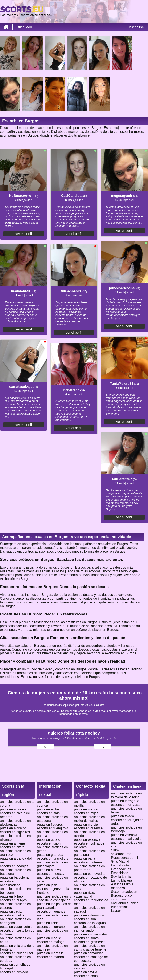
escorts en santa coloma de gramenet (89, 940)
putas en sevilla (86, 972)
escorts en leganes (51, 912)
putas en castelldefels (16, 927)
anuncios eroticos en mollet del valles (89, 819)
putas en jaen (47, 885)
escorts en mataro (50, 957)
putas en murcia (86, 824)
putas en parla (85, 859)
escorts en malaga (51, 942)
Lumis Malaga (122, 880)
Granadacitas (121, 869)
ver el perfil (24, 234)
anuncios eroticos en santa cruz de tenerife (90, 948)
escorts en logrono (51, 927)
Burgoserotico (121, 896)
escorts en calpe (12, 915)
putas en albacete (13, 809)
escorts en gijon (49, 843)
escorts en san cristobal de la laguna (90, 921)
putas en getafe (49, 840)
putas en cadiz (11, 912)
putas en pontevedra (89, 874)
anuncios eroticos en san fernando (89, 929)
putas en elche (48, 809)
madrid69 (118, 888)
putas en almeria (12, 843)
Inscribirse (136, 27)
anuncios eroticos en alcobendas (15, 823)
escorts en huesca (51, 874)
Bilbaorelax (119, 907)
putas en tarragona (125, 801)
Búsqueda (24, 27)
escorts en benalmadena (10, 883)
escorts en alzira (12, 847)
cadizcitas (118, 899)
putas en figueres (50, 824)
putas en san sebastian (91, 934)
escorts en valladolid (126, 839)
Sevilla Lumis (121, 877)
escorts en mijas (86, 813)
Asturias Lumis (122, 884)
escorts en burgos (13, 900)
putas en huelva (49, 870)
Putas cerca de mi (124, 858)
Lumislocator (121, 865)
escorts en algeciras (15, 832)
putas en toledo (122, 816)
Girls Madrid (120, 861)
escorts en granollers (53, 859)
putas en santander (88, 953)
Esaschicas (120, 873)
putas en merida (86, 809)
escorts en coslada (14, 972)
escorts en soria (86, 976)
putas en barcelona (14, 877)
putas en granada (50, 855)
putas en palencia (87, 840)
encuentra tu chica (125, 903)
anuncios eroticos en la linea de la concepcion (54, 898)
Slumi (115, 850)
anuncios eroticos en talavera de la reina (126, 795)
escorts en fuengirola (53, 828)
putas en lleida (48, 923)
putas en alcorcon (13, 828)
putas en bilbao (11, 896)
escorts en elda (48, 813)
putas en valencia (124, 835)
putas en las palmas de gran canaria (54, 906)
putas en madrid (49, 938)
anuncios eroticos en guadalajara (52, 864)
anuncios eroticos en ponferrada (89, 868)
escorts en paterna (88, 862)
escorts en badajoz (14, 866)
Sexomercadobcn (124, 892)
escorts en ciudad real (17, 953)
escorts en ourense (88, 828)
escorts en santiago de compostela (91, 959)
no (102, 747)
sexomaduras (121, 854)
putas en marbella (50, 953)
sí (46, 747)
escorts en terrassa (125, 805)
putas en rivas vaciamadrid (85, 894)
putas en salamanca (89, 915)
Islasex (116, 911)
